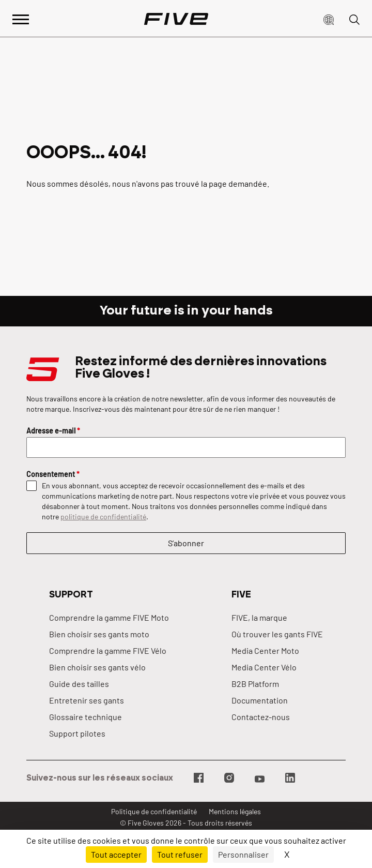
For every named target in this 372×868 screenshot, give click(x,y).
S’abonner (186, 543)
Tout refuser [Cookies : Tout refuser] (180, 854)
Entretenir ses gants (87, 700)
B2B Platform (255, 684)
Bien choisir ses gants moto (99, 634)
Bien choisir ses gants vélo (97, 667)
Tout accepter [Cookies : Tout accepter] (116, 854)
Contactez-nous (261, 717)
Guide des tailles (79, 684)
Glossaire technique (86, 717)
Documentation (260, 700)
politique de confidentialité (103, 517)
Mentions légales (235, 811)
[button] (329, 19)
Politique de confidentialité (154, 811)
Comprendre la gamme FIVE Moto (109, 617)
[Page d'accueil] (176, 19)
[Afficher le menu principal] (21, 18)
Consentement (53, 474)
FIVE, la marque (259, 617)
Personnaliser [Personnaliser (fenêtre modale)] (243, 854)
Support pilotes (77, 733)
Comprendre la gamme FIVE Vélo (108, 650)
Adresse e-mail (53, 431)
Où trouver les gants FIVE (277, 634)
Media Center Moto (265, 650)
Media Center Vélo (264, 667)
